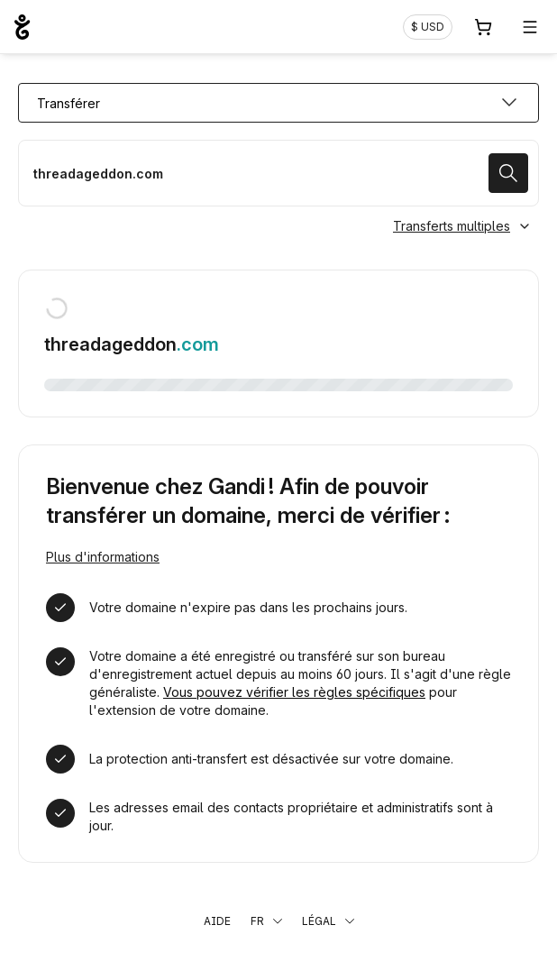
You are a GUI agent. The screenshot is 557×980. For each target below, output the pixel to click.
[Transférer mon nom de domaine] (278, 173)
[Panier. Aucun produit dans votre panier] (483, 27)
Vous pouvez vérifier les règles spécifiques (294, 692)
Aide (217, 921)
